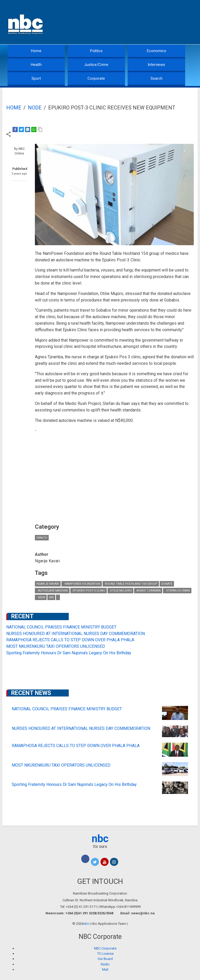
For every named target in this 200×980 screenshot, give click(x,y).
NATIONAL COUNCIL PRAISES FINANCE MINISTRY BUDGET (61, 627)
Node (35, 108)
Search (157, 78)
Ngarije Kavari (48, 584)
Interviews (156, 65)
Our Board (105, 959)
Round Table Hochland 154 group (131, 584)
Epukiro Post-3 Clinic (89, 591)
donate (167, 584)
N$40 (41, 597)
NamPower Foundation (82, 584)
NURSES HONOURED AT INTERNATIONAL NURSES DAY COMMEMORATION (76, 634)
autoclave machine (52, 591)
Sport (36, 78)
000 (51, 597)
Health (36, 65)
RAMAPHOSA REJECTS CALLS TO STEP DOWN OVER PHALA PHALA (70, 640)
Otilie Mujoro (120, 591)
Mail (105, 969)
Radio (105, 964)
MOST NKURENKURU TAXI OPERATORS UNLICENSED (56, 646)
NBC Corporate (105, 948)
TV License (105, 954)
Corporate (96, 78)
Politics (96, 51)
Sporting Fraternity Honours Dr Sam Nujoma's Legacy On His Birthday (69, 653)
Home (36, 51)
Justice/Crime (96, 65)
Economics (157, 51)
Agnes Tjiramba (148, 591)
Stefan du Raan (177, 591)
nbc (100, 839)
